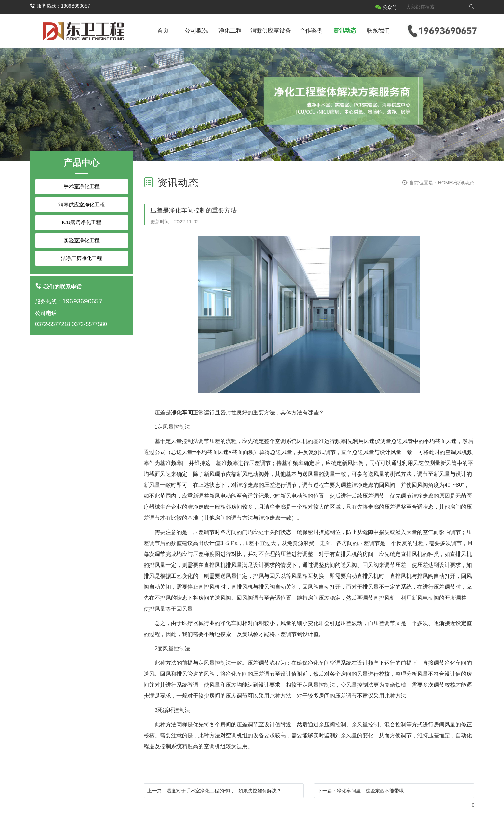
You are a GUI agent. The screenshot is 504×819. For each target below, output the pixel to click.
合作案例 (311, 31)
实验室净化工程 (82, 240)
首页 (163, 31)
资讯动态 (345, 31)
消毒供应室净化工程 (82, 204)
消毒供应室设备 (271, 31)
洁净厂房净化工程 (81, 258)
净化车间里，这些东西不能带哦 (370, 791)
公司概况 (196, 31)
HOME (445, 183)
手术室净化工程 (82, 186)
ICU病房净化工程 (81, 222)
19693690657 (82, 301)
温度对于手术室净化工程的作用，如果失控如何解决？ (224, 791)
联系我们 (378, 31)
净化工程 (230, 31)
